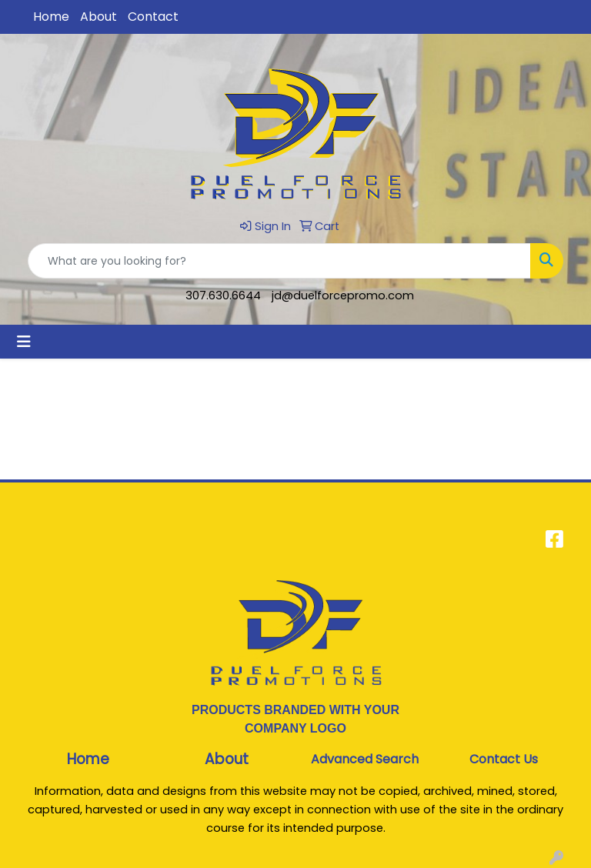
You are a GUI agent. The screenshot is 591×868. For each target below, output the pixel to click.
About (98, 17)
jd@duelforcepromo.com (343, 295)
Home (51, 17)
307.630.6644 (223, 295)
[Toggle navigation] (24, 342)
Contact (153, 17)
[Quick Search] (279, 261)
